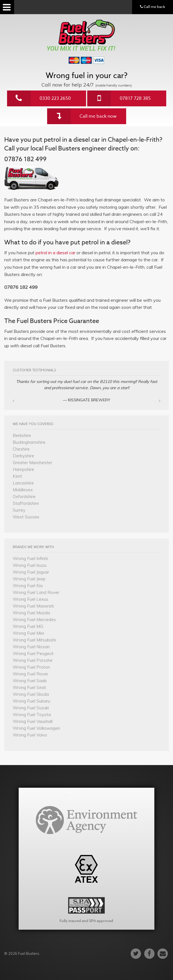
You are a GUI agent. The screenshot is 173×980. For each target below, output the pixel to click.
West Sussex (26, 517)
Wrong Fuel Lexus (30, 599)
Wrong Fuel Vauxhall (33, 721)
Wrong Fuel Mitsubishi (34, 640)
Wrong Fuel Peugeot (33, 653)
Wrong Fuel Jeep (29, 579)
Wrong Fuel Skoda (31, 694)
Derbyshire (23, 456)
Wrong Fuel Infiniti (30, 558)
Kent (17, 476)
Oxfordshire (24, 497)
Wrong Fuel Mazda (31, 613)
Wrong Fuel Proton (31, 667)
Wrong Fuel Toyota (32, 715)
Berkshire (22, 435)
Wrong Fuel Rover (30, 674)
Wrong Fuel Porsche (33, 660)
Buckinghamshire (29, 442)
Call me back (153, 7)
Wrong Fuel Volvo (30, 735)
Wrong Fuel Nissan (31, 647)
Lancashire (23, 483)
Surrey (19, 510)
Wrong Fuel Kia (28, 586)
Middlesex (23, 490)
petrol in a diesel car (55, 253)
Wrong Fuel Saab (30, 681)
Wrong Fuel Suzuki (31, 708)
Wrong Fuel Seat (29, 687)
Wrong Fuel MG (28, 626)
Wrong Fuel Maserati (33, 606)
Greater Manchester (32, 463)
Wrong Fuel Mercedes (34, 620)
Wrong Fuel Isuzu (30, 565)
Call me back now (98, 116)
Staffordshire (26, 503)
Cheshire (21, 449)
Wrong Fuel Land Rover (36, 592)
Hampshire (23, 469)
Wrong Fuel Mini (28, 633)
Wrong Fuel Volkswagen (36, 728)
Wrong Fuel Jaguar (31, 572)
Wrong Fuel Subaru (31, 701)
